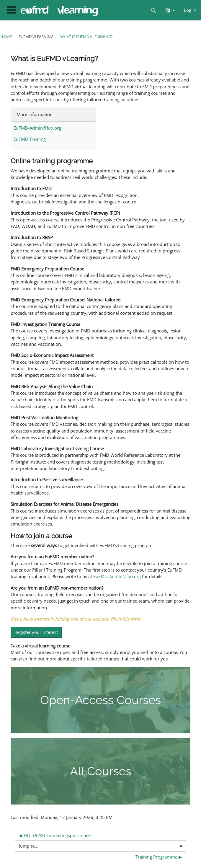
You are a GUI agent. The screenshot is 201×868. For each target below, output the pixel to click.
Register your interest (36, 632)
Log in (190, 10)
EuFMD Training (30, 139)
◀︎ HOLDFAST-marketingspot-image (55, 835)
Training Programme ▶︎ (159, 857)
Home (6, 37)
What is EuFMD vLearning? (86, 37)
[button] (153, 10)
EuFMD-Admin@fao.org (37, 128)
